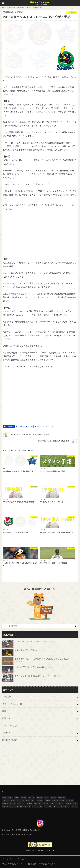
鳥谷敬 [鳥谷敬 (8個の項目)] (71, 800)
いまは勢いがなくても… (24, 652)
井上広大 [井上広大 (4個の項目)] (31, 798)
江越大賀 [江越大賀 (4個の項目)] (55, 800)
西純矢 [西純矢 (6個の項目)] (17, 798)
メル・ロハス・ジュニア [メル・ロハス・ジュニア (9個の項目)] (10, 800)
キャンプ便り (10, 726)
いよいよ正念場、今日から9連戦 (27, 670)
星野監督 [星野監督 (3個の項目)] (29, 803)
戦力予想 (21, 426)
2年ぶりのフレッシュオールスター (28, 644)
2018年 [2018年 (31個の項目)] (61, 803)
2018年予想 (10, 426)
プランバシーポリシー (8, 859)
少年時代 (8, 733)
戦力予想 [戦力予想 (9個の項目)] (37, 803)
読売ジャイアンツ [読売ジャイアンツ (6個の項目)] (72, 803)
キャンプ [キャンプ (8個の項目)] (74, 806)
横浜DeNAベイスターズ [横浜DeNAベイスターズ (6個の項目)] (23, 806)
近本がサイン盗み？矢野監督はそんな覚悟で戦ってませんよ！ (36, 661)
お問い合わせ (21, 859)
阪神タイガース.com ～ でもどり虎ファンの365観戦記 (30, 864)
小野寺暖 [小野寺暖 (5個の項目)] (39, 798)
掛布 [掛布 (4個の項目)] (12, 806)
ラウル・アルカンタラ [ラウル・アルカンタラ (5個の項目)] (27, 800)
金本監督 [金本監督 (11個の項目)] (5, 806)
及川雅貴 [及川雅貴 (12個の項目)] (24, 798)
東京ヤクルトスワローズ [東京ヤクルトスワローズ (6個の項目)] (62, 806)
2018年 (30, 426)
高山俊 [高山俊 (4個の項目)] (46, 798)
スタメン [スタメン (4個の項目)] (45, 803)
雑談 (6, 711)
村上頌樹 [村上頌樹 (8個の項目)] (39, 800)
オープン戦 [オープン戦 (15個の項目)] (48, 806)
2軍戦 (7, 697)
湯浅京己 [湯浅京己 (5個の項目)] (53, 798)
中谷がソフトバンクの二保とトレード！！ (32, 678)
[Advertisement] (40, 234)
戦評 (6, 718)
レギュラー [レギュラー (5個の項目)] (54, 803)
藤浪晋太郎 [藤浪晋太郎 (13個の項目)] (64, 800)
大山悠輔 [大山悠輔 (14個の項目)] (47, 800)
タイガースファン (12, 704)
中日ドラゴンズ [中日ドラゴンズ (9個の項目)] (37, 806)
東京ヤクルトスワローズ (45, 426)
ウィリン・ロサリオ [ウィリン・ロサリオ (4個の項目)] (9, 803)
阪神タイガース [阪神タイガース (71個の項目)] (7, 798)
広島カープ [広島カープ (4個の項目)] (21, 803)
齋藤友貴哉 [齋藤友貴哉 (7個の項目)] (62, 798)
